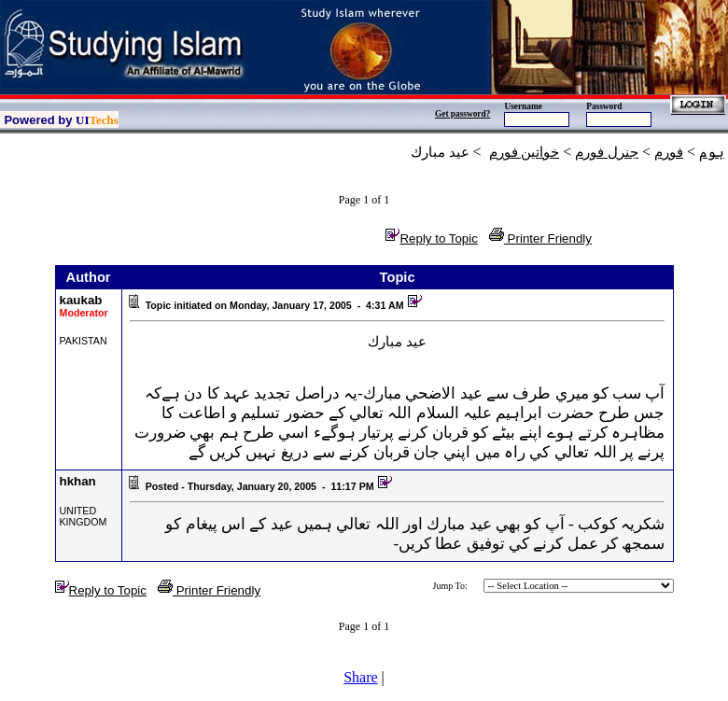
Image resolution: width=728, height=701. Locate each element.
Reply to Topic (431, 238)
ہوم (712, 152)
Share (360, 677)
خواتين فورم (525, 152)
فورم (669, 152)
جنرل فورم (607, 152)
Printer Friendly (540, 238)
